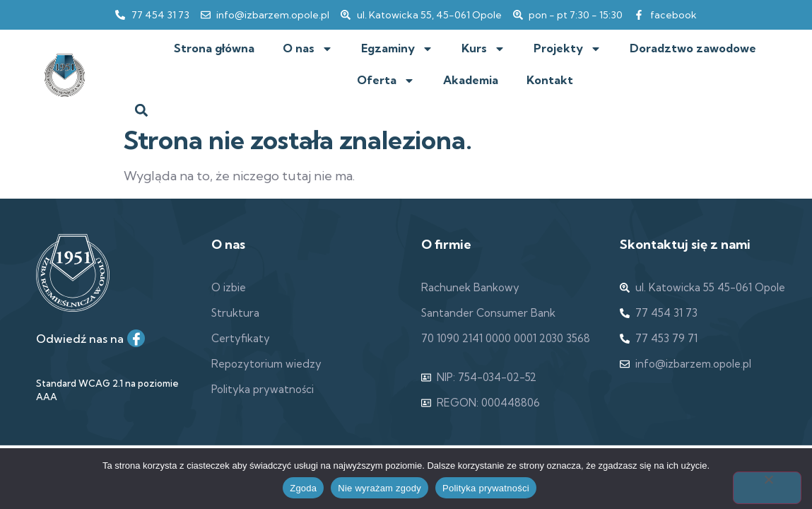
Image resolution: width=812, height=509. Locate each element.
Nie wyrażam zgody (379, 488)
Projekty (567, 49)
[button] (142, 110)
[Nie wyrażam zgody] (767, 488)
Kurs (483, 49)
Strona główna (214, 48)
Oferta (386, 81)
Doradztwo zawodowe (693, 48)
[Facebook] (136, 338)
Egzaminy (397, 49)
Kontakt (550, 80)
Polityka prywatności (486, 488)
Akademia (471, 80)
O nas (308, 49)
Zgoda (303, 488)
